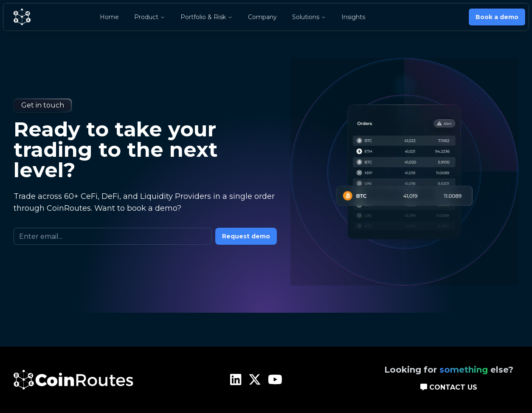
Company (262, 17)
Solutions (309, 17)
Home (109, 17)
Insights (353, 17)
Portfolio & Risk (207, 17)
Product (150, 17)
